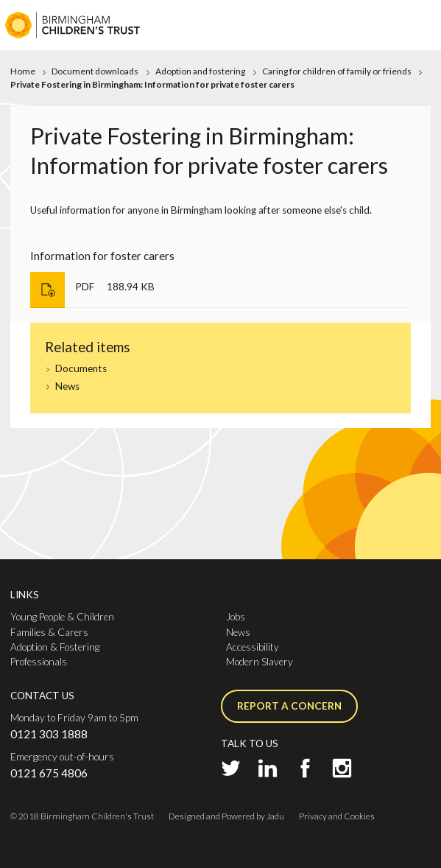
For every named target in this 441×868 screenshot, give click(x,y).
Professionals (39, 662)
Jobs (236, 617)
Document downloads (95, 71)
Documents (81, 369)
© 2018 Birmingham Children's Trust (82, 816)
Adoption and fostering (200, 71)
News (67, 386)
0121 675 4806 (49, 773)
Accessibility (253, 647)
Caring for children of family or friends (337, 71)
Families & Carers (49, 632)
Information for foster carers (102, 256)
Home (23, 71)
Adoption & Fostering (55, 647)
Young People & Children (62, 617)
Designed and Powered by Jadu (226, 816)
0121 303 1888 (49, 734)
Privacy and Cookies (337, 816)
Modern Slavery (260, 662)
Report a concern (289, 706)
